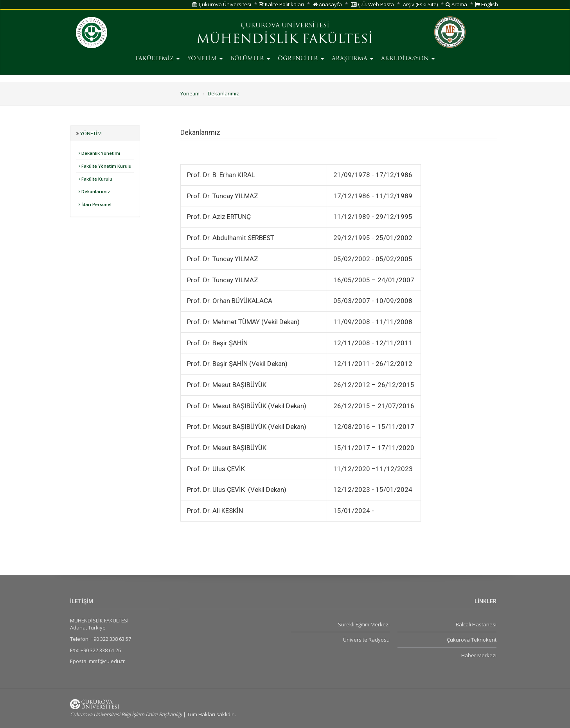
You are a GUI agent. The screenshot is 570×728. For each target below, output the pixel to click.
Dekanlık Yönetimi (99, 153)
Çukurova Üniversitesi (221, 4)
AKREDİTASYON (408, 59)
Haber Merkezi (479, 655)
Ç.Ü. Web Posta (372, 4)
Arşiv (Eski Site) (420, 4)
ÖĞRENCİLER (301, 59)
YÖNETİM (205, 59)
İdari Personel (95, 204)
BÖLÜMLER (250, 59)
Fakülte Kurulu (95, 179)
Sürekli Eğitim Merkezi (364, 624)
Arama (456, 4)
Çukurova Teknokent (472, 640)
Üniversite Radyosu (366, 640)
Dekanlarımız (223, 93)
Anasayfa (327, 4)
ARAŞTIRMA (352, 59)
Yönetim (190, 93)
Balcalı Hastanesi (476, 624)
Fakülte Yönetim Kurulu (105, 166)
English (486, 4)
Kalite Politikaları (281, 4)
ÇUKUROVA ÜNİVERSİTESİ (285, 26)
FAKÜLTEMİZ (157, 59)
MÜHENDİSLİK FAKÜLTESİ (285, 40)
